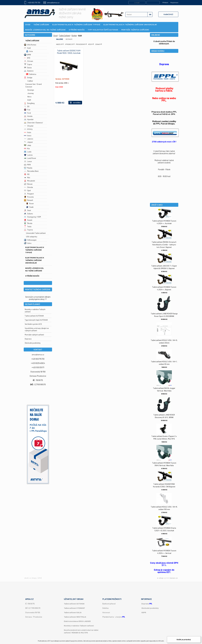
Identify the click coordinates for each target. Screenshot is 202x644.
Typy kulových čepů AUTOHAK (36, 320)
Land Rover (30, 158)
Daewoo (29, 71)
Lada (28, 152)
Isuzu (28, 132)
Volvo (28, 243)
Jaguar (28, 142)
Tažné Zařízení (32, 41)
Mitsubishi (29, 181)
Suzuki (28, 220)
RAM (29, 100)
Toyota (28, 230)
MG (27, 174)
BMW (27, 55)
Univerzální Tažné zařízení (36, 233)
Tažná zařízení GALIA (73, 612)
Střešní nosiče (32, 276)
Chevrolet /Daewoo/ (33, 123)
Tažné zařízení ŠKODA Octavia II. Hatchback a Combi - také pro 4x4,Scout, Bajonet (164, 245)
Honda (28, 116)
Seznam (69, 39)
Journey (31, 93)
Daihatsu (31, 74)
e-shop (160, 578)
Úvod (55, 35)
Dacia (28, 68)
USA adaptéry (32, 237)
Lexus (28, 161)
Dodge (28, 77)
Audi (27, 48)
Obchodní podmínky (150, 608)
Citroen (28, 61)
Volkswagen (30, 240)
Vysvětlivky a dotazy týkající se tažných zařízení (37, 329)
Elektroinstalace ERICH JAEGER (77, 621)
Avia (29, 51)
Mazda (28, 168)
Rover (30, 203)
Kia (27, 148)
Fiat (27, 110)
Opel (27, 190)
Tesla (28, 226)
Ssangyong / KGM (32, 217)
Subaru (28, 214)
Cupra (28, 64)
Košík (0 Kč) (168, 14)
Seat (28, 210)
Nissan (28, 184)
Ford (27, 113)
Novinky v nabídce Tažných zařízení (79, 626)
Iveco (28, 135)
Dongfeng (29, 103)
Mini (27, 177)
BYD (27, 58)
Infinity (28, 129)
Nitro (29, 97)
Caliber (30, 81)
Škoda (28, 223)
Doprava (28, 339)
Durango (31, 90)
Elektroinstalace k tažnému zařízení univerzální (35, 260)
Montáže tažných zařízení (34, 335)
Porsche (29, 197)
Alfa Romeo (30, 45)
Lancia (28, 155)
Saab (30, 207)
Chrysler (29, 126)
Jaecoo (29, 139)
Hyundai (29, 119)
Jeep (28, 145)
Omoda (28, 187)
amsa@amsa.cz (53, 3)
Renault (29, 200)
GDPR (144, 612)
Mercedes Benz (31, 171)
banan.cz (174, 578)
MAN (27, 165)
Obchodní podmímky (33, 343)
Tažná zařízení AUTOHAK (34, 316)
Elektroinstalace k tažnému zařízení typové (35, 250)
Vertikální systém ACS (33, 324)
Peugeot (29, 194)
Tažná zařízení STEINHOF (74, 608)
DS (27, 106)
